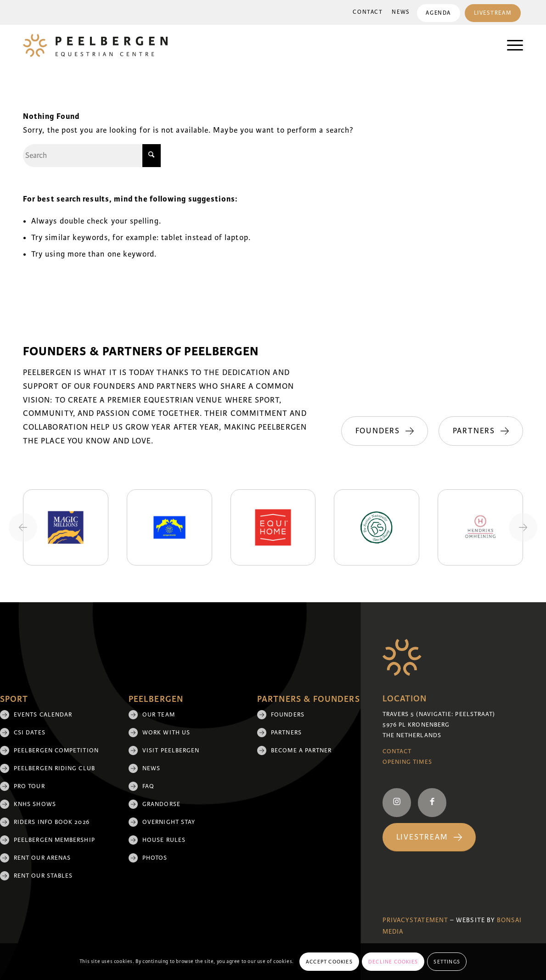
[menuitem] (368, 12)
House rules (164, 840)
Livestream (493, 13)
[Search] (92, 156)
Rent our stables (43, 876)
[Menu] (510, 45)
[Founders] (480, 392)
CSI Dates (30, 733)
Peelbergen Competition (56, 750)
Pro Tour (29, 786)
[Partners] (481, 431)
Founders (288, 715)
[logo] (95, 45)
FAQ (148, 786)
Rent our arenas (42, 858)
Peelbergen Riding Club (54, 768)
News (401, 12)
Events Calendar (43, 715)
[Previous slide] (23, 527)
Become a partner (301, 750)
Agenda (438, 13)
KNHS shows (35, 804)
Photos (155, 858)
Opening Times (407, 762)
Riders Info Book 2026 (52, 822)
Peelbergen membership (54, 840)
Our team (159, 715)
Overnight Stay (169, 822)
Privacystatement (415, 920)
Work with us (166, 733)
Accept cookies (329, 962)
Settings (447, 962)
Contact (368, 12)
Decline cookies (393, 962)
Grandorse (161, 804)
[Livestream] (429, 837)
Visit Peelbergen (171, 750)
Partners (286, 733)
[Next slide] (523, 527)
